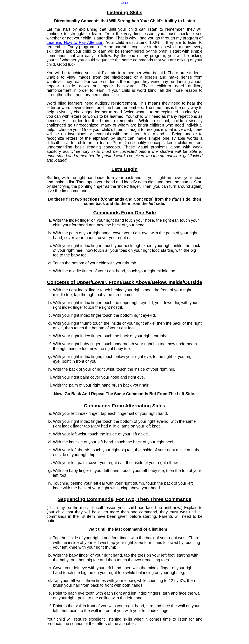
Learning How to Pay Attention (75, 42)
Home (124, 3)
